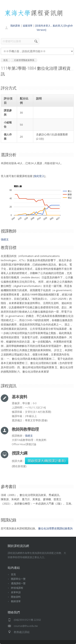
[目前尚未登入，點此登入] (49, 26)
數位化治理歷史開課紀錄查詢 (55, 528)
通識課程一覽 (18, 583)
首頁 (13, 574)
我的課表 (15, 26)
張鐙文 (5, 239)
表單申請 (16, 592)
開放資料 (16, 597)
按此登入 (39, 176)
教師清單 (16, 601)
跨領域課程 (17, 588)
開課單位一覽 (18, 579)
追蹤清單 (28, 26)
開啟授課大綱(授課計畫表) (47, 461)
